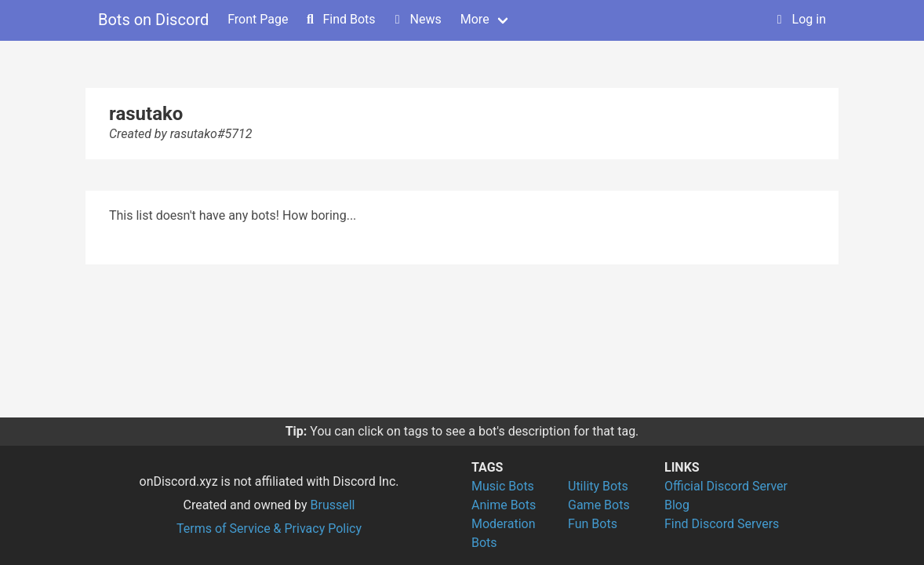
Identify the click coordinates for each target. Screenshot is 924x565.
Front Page (258, 19)
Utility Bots (598, 486)
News (417, 19)
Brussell (333, 505)
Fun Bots (593, 524)
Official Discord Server (726, 486)
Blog (677, 505)
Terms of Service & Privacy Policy (269, 529)
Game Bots (599, 505)
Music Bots (503, 486)
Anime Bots (504, 505)
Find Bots (339, 19)
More (475, 19)
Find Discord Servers (722, 524)
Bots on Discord (153, 20)
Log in (800, 19)
